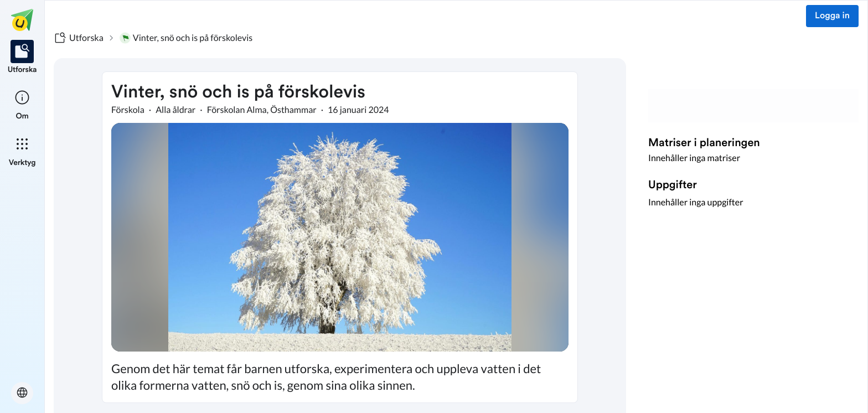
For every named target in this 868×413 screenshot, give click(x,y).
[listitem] (22, 58)
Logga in (832, 16)
